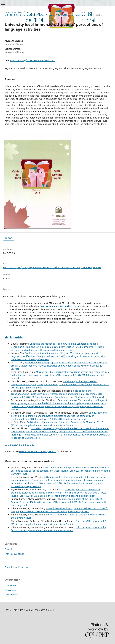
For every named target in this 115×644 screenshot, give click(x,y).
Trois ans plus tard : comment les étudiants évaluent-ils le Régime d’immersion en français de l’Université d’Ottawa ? (56, 491)
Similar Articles (14, 338)
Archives (18, 12)
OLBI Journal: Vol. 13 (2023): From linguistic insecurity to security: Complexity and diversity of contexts (59, 406)
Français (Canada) (14, 554)
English (9, 549)
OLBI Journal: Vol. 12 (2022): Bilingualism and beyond (58, 419)
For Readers (10, 585)
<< (6, 444)
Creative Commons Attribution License (60, 306)
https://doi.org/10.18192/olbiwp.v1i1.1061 (32, 60)
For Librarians (11, 595)
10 (28, 444)
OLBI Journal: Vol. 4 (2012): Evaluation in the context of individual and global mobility (59, 494)
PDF (10, 238)
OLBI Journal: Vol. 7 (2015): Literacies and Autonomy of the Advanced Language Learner (57, 348)
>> (33, 444)
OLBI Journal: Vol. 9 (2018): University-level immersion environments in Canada (57, 424)
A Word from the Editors (59, 508)
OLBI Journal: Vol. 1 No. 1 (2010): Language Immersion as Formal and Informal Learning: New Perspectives (59, 510)
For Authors (10, 590)
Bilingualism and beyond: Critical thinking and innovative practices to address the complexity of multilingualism (59, 416)
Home (8, 12)
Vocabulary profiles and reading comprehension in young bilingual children (54, 383)
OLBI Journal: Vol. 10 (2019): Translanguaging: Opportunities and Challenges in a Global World (58, 395)
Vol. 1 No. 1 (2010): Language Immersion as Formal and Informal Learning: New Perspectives (48, 15)
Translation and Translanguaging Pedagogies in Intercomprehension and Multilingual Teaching (54, 392)
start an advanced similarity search (38, 451)
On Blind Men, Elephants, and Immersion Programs (54, 422)
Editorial (51, 515)
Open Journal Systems (16, 567)
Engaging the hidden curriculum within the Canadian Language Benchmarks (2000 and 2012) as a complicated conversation (54, 345)
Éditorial (80, 527)
